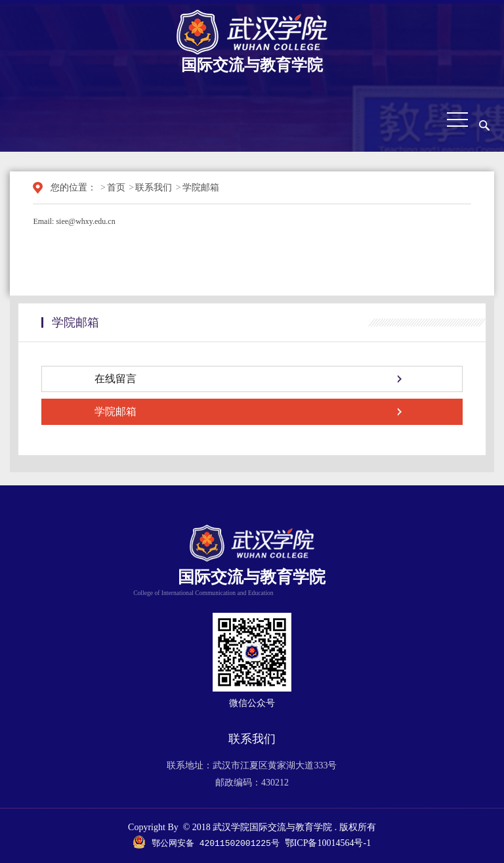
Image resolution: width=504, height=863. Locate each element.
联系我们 (154, 188)
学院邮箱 (201, 188)
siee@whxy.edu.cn (85, 221)
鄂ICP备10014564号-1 (328, 844)
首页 (116, 188)
